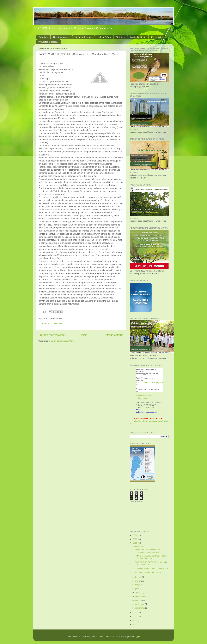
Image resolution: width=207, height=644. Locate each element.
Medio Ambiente (138, 37)
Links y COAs (104, 37)
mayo (138, 585)
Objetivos (44, 37)
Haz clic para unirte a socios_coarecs (144, 397)
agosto (139, 592)
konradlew (109, 637)
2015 (135, 624)
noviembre (140, 604)
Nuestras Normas (62, 37)
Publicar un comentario (52, 323)
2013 (135, 620)
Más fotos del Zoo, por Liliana (148, 572)
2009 (135, 539)
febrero (139, 577)
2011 (135, 613)
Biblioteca (120, 37)
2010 (135, 543)
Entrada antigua (113, 335)
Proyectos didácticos (49, 42)
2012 (135, 617)
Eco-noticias (157, 37)
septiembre (141, 596)
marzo (138, 581)
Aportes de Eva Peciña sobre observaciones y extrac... (148, 551)
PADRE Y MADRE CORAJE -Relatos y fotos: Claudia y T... (151, 557)
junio (138, 589)
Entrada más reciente (52, 335)
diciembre (140, 608)
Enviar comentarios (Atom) (63, 341)
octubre (139, 600)
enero (138, 546)
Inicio (84, 335)
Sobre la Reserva (84, 37)
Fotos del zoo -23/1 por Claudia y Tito (151, 568)
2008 (135, 535)
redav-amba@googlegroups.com (147, 411)
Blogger (136, 637)
